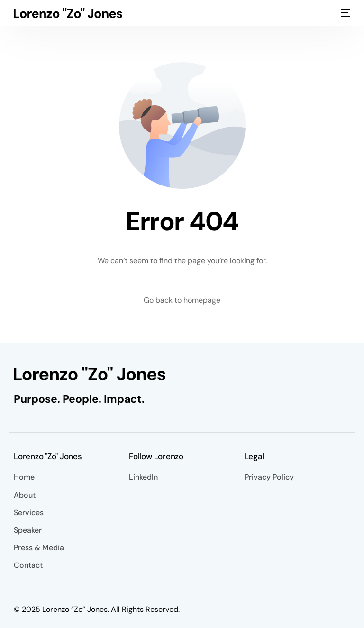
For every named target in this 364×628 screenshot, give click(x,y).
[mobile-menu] (345, 13)
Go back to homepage (182, 300)
